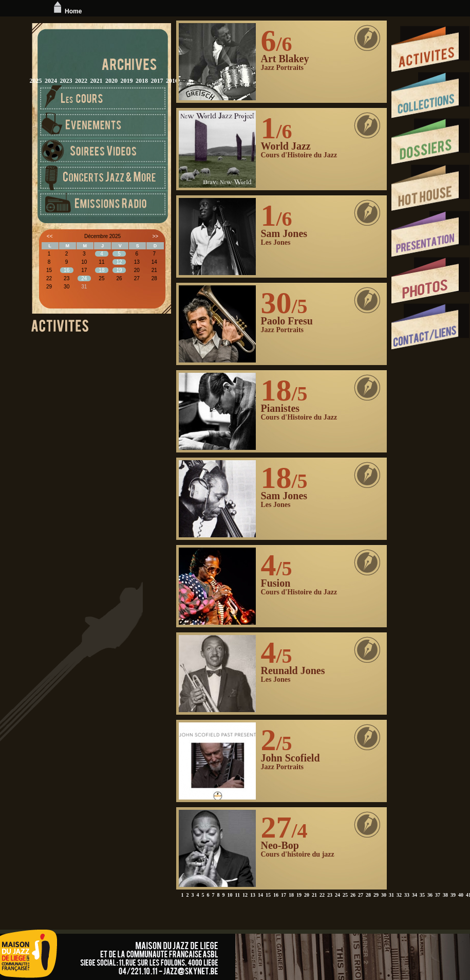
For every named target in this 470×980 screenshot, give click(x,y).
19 (299, 895)
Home (67, 11)
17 (284, 895)
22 (322, 895)
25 (345, 895)
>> (155, 236)
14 (260, 895)
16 (276, 895)
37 (438, 895)
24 (337, 895)
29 (376, 895)
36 (430, 895)
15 (268, 895)
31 (391, 895)
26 (353, 895)
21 (314, 895)
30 (384, 895)
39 (453, 895)
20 (307, 895)
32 (399, 895)
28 (368, 895)
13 (253, 895)
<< (50, 236)
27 (361, 895)
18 (291, 895)
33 (407, 895)
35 (422, 895)
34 (415, 895)
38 (445, 895)
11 (238, 895)
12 (245, 895)
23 (330, 895)
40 (461, 895)
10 (230, 895)
